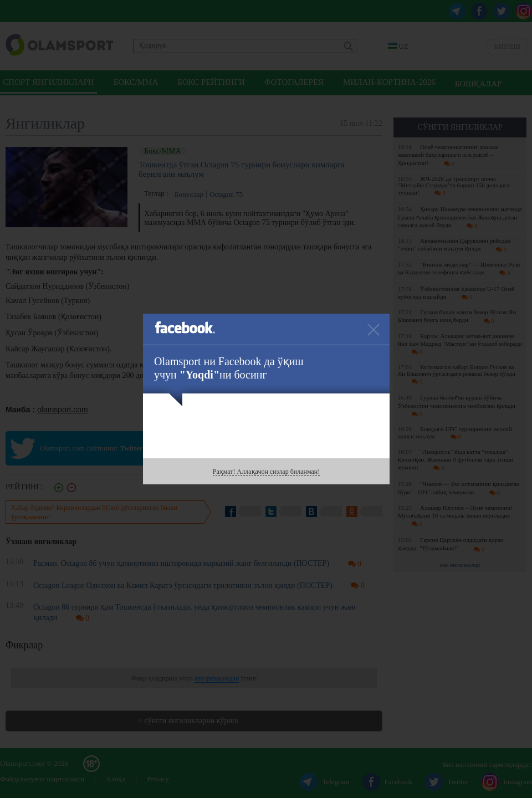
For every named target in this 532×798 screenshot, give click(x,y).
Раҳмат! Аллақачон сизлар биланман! (266, 472)
